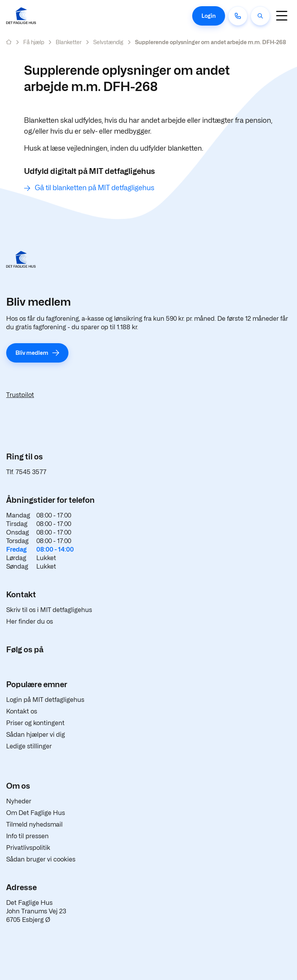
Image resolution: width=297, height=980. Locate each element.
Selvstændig (108, 42)
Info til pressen (27, 836)
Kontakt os (22, 711)
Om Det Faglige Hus (36, 813)
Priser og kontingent (35, 723)
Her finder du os (30, 622)
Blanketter (69, 42)
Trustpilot (20, 395)
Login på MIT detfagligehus (45, 700)
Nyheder (19, 801)
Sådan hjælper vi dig (36, 735)
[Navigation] (282, 16)
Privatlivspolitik (28, 848)
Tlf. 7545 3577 (26, 472)
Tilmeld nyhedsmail (34, 824)
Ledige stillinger (29, 746)
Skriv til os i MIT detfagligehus (49, 610)
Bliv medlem (32, 353)
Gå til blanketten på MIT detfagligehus (95, 188)
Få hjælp (34, 42)
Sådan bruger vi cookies (41, 859)
